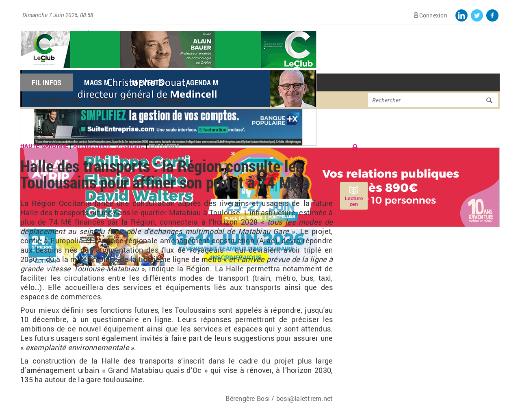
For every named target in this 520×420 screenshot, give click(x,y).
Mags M (97, 82)
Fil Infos (47, 82)
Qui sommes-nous (56, 100)
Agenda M (202, 82)
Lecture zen (354, 201)
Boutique (135, 100)
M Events (148, 82)
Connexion (433, 15)
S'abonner (171, 100)
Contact (101, 100)
